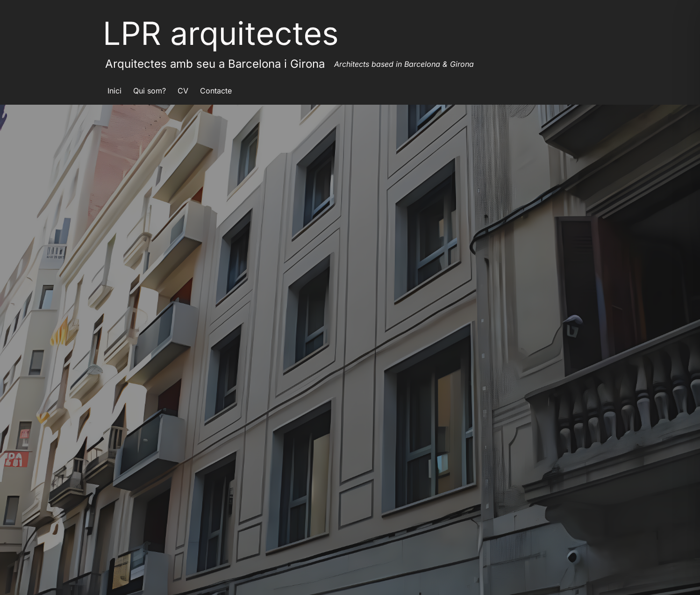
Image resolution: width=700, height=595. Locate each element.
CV (183, 91)
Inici (114, 91)
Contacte (216, 91)
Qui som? (150, 91)
